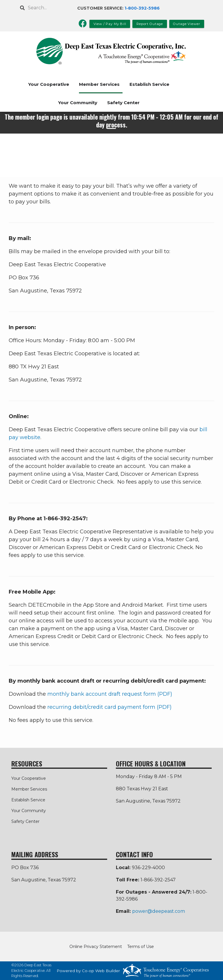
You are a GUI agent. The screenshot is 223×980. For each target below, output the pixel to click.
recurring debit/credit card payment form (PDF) (109, 707)
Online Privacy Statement (96, 947)
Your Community (78, 103)
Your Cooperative (49, 84)
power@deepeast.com (159, 911)
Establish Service (149, 84)
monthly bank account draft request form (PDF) (110, 694)
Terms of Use (141, 947)
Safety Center (123, 103)
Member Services (99, 84)
